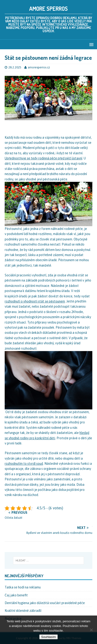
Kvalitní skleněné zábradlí (23, 611)
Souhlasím (48, 637)
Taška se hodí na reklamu (23, 587)
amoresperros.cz (39, 67)
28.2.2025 (15, 67)
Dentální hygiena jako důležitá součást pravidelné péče (45, 603)
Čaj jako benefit (16, 595)
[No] (91, 630)
